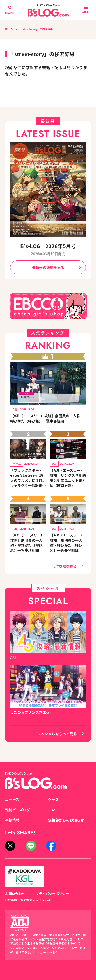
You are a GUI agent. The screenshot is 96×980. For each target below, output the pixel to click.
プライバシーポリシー (52, 894)
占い (52, 810)
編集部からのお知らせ (66, 820)
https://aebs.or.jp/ (45, 952)
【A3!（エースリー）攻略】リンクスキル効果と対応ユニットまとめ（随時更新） (68, 478)
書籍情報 (12, 820)
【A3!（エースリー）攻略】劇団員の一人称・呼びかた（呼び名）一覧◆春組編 (47, 418)
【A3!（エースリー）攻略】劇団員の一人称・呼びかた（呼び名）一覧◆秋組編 (27, 543)
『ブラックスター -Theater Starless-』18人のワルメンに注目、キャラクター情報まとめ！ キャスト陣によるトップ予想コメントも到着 (28, 478)
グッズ (54, 799)
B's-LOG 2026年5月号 (48, 246)
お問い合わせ (15, 894)
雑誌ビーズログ (18, 810)
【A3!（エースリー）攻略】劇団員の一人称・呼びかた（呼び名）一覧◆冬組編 (67, 543)
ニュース (12, 799)
